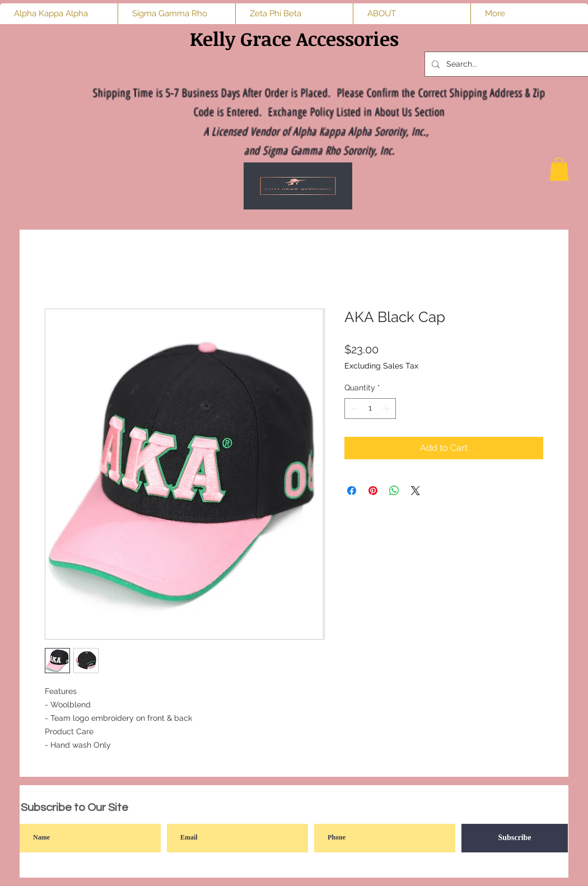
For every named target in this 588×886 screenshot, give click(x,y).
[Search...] (509, 64)
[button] (559, 169)
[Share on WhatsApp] (394, 491)
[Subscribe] (515, 838)
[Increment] (387, 409)
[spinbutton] (370, 409)
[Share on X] (416, 491)
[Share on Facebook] (352, 491)
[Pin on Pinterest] (373, 491)
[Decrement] (353, 409)
